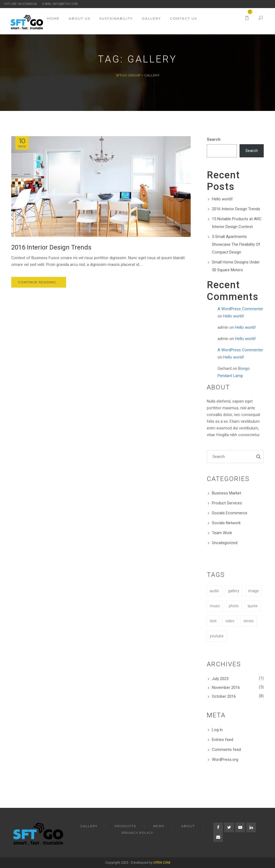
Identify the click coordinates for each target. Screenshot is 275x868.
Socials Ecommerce (230, 513)
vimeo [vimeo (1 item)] (249, 621)
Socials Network (226, 523)
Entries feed (222, 740)
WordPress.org (225, 759)
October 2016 (224, 696)
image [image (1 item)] (254, 591)
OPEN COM (162, 862)
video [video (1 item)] (230, 621)
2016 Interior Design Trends (236, 209)
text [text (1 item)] (213, 621)
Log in (217, 730)
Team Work (222, 533)
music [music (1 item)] (215, 606)
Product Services (227, 503)
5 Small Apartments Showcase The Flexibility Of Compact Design (236, 244)
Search (214, 139)
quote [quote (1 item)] (253, 606)
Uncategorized (225, 543)
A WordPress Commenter (240, 309)
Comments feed (226, 750)
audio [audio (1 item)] (214, 591)
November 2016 (226, 688)
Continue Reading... (39, 282)
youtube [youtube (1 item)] (217, 636)
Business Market (227, 493)
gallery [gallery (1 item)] (234, 591)
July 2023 (220, 679)
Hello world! (222, 199)
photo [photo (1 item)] (234, 606)
